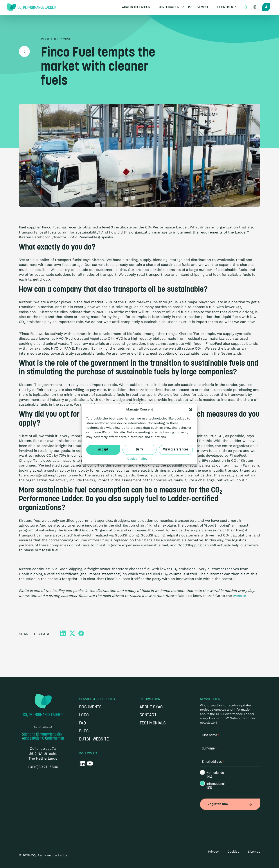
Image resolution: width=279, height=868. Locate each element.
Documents (91, 707)
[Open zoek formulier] (245, 7)
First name (211, 736)
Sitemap (254, 852)
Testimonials (153, 723)
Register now (230, 804)
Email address (213, 762)
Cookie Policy (137, 459)
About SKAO (151, 707)
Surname (209, 749)
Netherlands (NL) (213, 775)
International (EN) (213, 786)
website (239, 596)
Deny (139, 450)
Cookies (233, 852)
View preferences (176, 450)
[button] (191, 410)
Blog (84, 731)
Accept (103, 450)
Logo (84, 715)
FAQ (83, 723)
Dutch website (94, 739)
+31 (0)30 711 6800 (43, 767)
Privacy (213, 852)
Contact (148, 715)
